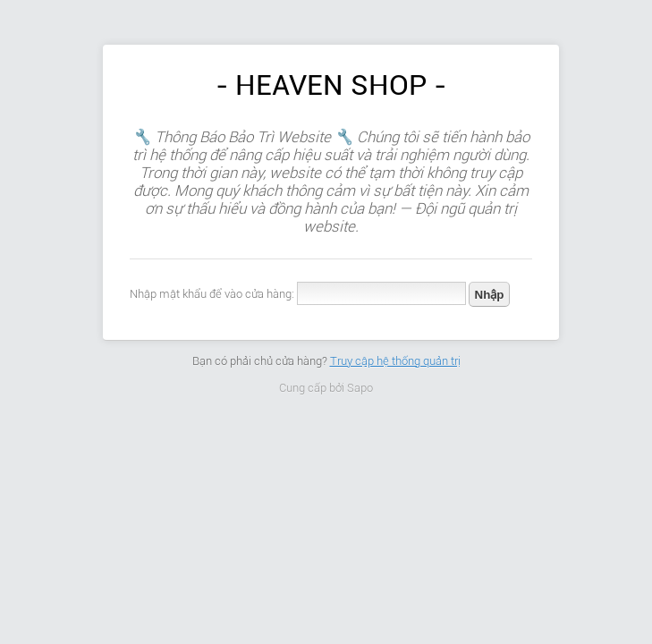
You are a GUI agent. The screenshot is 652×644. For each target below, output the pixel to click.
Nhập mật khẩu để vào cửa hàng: (212, 294)
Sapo (360, 388)
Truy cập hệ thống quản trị (395, 361)
